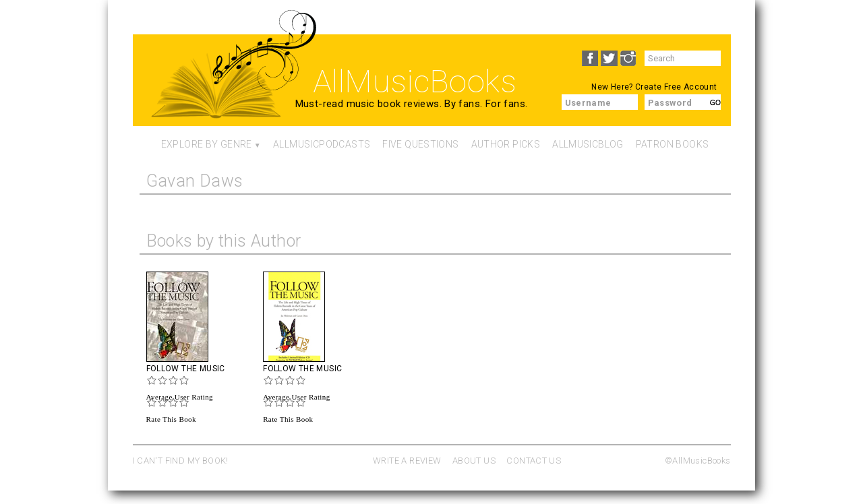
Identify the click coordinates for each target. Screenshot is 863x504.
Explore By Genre (207, 144)
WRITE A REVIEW (407, 461)
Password (670, 103)
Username (588, 103)
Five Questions (420, 144)
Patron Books (673, 144)
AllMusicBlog (588, 144)
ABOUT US (474, 461)
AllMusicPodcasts (322, 144)
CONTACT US (534, 461)
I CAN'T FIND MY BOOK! (181, 461)
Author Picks (506, 144)
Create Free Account (676, 87)
